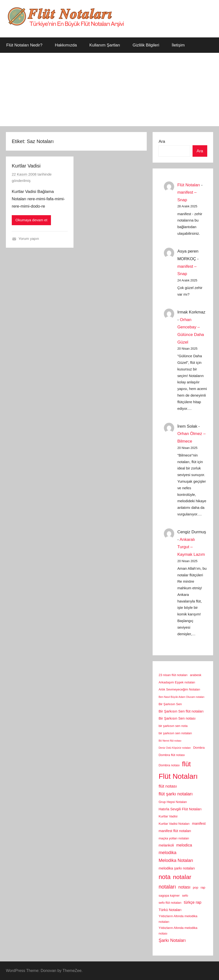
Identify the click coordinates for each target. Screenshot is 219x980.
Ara (162, 141)
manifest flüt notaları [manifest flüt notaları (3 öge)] (175, 831)
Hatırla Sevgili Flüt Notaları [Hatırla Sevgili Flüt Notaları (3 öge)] (180, 809)
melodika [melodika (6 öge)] (167, 853)
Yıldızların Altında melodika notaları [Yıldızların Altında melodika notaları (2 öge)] (178, 919)
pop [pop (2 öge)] (195, 887)
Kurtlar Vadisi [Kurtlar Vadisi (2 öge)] (168, 816)
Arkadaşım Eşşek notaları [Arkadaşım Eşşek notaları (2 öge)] (177, 682)
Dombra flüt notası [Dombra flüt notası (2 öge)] (172, 755)
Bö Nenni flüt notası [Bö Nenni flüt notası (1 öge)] (170, 741)
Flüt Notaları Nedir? (24, 45)
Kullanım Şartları (105, 45)
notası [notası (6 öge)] (184, 887)
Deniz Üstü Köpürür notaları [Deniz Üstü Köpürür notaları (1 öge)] (175, 748)
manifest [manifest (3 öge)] (199, 824)
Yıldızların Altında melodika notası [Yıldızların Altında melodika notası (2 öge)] (178, 931)
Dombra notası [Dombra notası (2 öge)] (169, 765)
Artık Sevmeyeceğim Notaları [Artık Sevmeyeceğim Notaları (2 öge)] (179, 689)
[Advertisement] (109, 89)
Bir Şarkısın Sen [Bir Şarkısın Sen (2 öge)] (170, 704)
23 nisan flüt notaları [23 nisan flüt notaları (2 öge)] (173, 675)
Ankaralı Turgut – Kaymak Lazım (191, 547)
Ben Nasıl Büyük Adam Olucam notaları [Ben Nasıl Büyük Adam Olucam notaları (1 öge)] (181, 697)
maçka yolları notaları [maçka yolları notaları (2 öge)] (174, 838)
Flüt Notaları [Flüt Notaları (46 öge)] (178, 776)
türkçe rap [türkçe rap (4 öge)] (193, 902)
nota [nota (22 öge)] (164, 877)
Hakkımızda (66, 45)
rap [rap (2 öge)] (203, 887)
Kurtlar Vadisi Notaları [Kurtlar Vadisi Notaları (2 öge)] (174, 824)
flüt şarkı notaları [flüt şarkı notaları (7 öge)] (176, 794)
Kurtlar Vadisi (26, 166)
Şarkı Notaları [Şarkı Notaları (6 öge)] (172, 940)
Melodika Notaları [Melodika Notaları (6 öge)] (176, 860)
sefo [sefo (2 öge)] (185, 896)
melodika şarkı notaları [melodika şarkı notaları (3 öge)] (177, 868)
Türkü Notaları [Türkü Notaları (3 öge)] (170, 910)
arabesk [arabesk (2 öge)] (196, 675)
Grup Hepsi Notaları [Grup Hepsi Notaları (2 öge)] (173, 802)
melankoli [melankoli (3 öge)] (166, 845)
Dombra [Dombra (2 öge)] (199, 748)
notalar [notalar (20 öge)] (182, 877)
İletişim (178, 45)
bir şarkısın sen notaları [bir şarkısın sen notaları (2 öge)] (175, 733)
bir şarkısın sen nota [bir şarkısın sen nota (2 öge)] (173, 726)
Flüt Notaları (189, 185)
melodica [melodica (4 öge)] (184, 845)
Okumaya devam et (31, 220)
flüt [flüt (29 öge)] (186, 764)
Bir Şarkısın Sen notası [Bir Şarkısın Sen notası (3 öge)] (177, 718)
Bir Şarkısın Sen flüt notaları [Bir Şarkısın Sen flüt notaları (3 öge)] (181, 711)
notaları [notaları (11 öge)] (167, 887)
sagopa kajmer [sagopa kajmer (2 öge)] (169, 896)
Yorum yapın (29, 239)
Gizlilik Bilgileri (146, 45)
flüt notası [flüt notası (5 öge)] (168, 786)
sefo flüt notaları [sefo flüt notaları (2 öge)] (170, 903)
